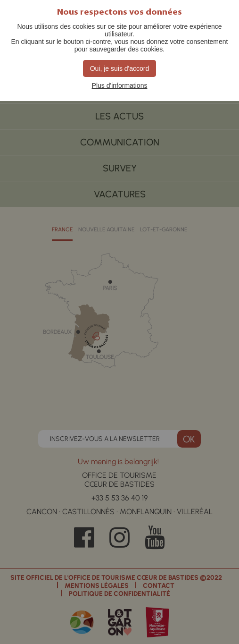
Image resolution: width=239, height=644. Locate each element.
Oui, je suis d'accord (120, 68)
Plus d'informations (120, 85)
